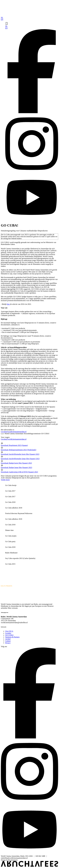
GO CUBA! (9, 635)
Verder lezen (5, 480)
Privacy (8, 643)
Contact (8, 641)
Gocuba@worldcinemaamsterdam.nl (14, 432)
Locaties (8, 633)
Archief (8, 639)
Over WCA (9, 631)
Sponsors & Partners (12, 637)
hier (9, 304)
